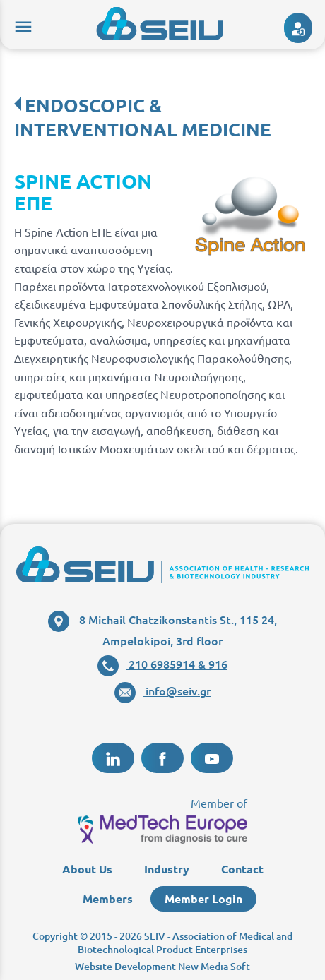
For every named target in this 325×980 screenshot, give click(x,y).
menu (21, 25)
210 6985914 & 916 (162, 664)
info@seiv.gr (162, 691)
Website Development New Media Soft (162, 966)
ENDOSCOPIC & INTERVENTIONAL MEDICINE (143, 117)
